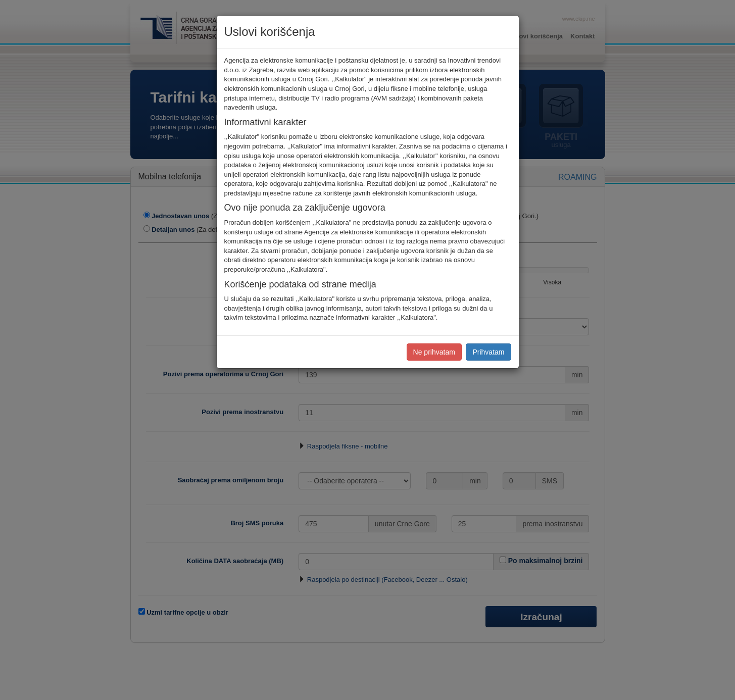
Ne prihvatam (434, 352)
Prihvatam (488, 352)
